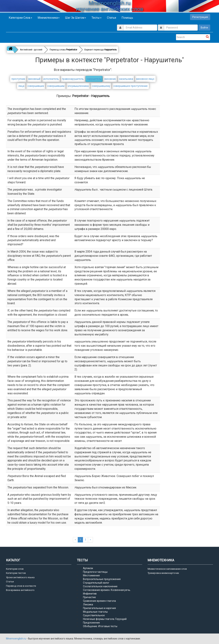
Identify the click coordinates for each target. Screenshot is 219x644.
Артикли (88, 568)
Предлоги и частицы (95, 572)
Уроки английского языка (20, 577)
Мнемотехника (49, 18)
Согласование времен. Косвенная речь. (107, 590)
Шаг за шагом (76, 18)
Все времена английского (20, 590)
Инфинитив (90, 594)
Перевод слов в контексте (21, 586)
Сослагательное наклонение (100, 586)
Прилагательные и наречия (99, 608)
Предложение (91, 623)
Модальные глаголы (95, 612)
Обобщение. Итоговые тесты (100, 626)
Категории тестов (16, 573)
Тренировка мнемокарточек (163, 573)
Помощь (127, 18)
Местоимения (91, 575)
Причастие (89, 597)
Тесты (97, 18)
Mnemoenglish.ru (16, 639)
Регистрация (200, 17)
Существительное (94, 615)
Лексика (88, 604)
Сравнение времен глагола (99, 601)
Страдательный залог (96, 583)
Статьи (111, 18)
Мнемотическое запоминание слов (167, 569)
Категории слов (20, 18)
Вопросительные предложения (102, 579)
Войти (204, 28)
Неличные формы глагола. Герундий (105, 619)
